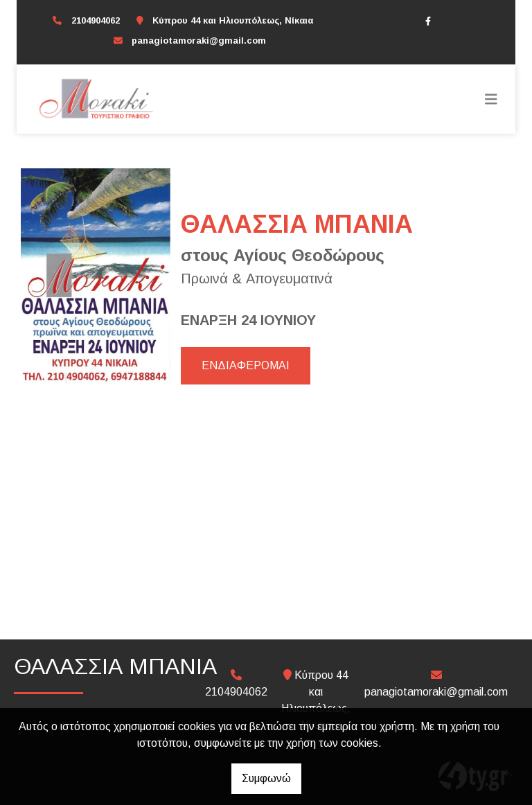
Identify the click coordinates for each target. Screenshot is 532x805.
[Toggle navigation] (491, 99)
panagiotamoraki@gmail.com (199, 41)
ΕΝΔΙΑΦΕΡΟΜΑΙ (246, 365)
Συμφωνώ (266, 778)
